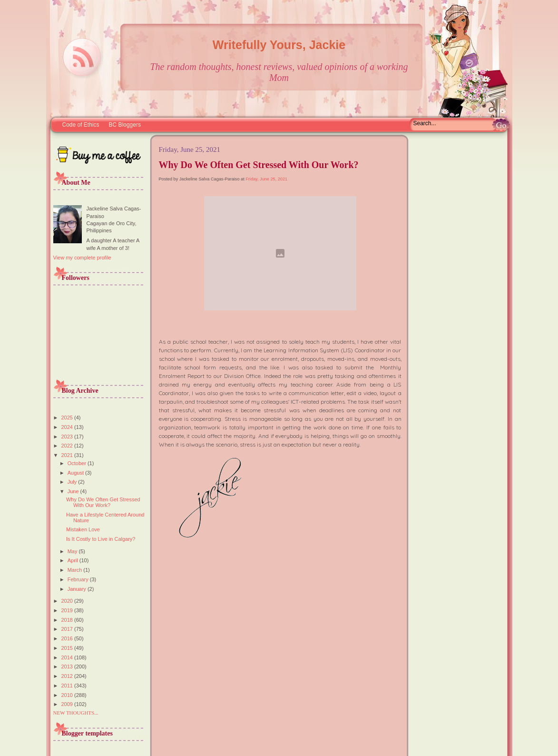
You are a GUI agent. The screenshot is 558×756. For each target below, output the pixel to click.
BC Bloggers (125, 125)
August (76, 473)
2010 (68, 695)
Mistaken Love (83, 529)
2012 (68, 676)
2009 (68, 704)
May (73, 551)
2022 (68, 446)
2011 (68, 686)
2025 (68, 418)
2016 (68, 638)
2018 (68, 620)
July (73, 482)
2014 (68, 657)
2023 (68, 437)
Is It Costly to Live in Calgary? (101, 539)
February (79, 579)
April (73, 560)
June (74, 491)
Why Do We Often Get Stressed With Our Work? (103, 502)
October (78, 463)
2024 (68, 427)
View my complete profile (82, 258)
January (78, 589)
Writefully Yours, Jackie (279, 45)
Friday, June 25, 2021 (266, 179)
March (76, 570)
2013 (68, 666)
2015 (68, 648)
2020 (68, 601)
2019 (68, 610)
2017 (68, 629)
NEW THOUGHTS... (76, 713)
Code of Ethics (81, 125)
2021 (68, 455)
